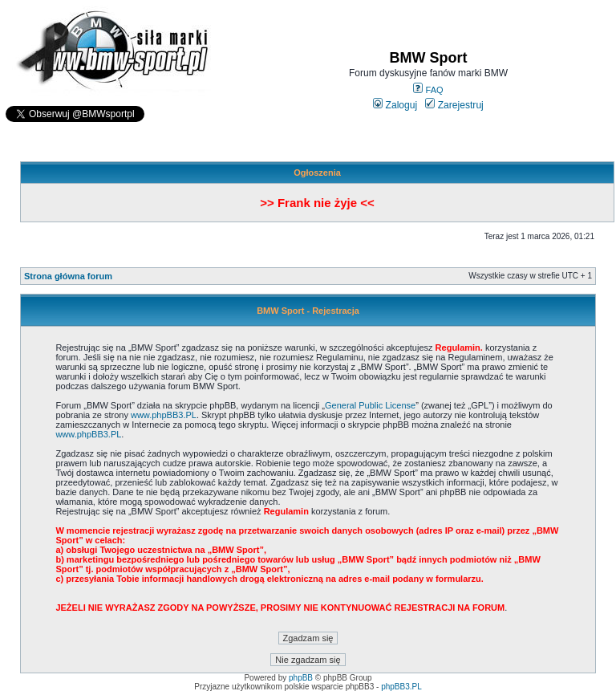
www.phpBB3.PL (164, 415)
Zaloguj (395, 105)
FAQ (428, 90)
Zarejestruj (454, 105)
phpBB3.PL (401, 687)
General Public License (370, 405)
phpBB (301, 678)
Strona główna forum (68, 276)
